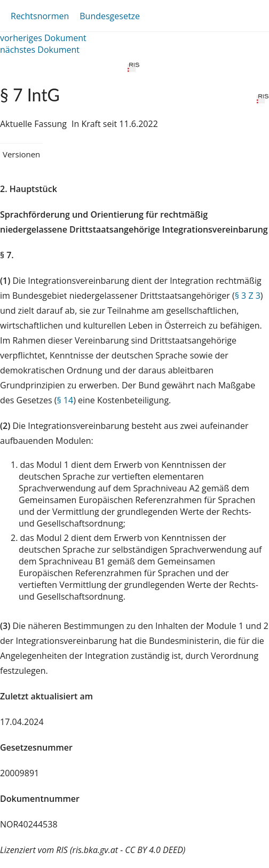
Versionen (21, 154)
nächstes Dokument (40, 50)
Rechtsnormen (40, 16)
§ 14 (65, 400)
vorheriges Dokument (43, 38)
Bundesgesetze (110, 16)
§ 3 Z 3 (248, 296)
